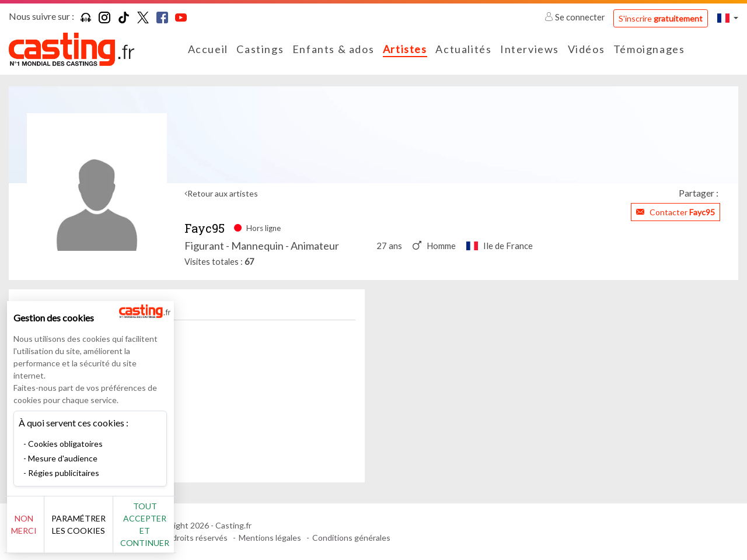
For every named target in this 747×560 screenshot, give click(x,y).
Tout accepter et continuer (211, 531)
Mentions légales (270, 538)
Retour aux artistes (223, 193)
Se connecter (576, 17)
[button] (728, 18)
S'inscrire (661, 18)
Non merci (48, 531)
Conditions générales (351, 538)
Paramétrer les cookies (130, 531)
